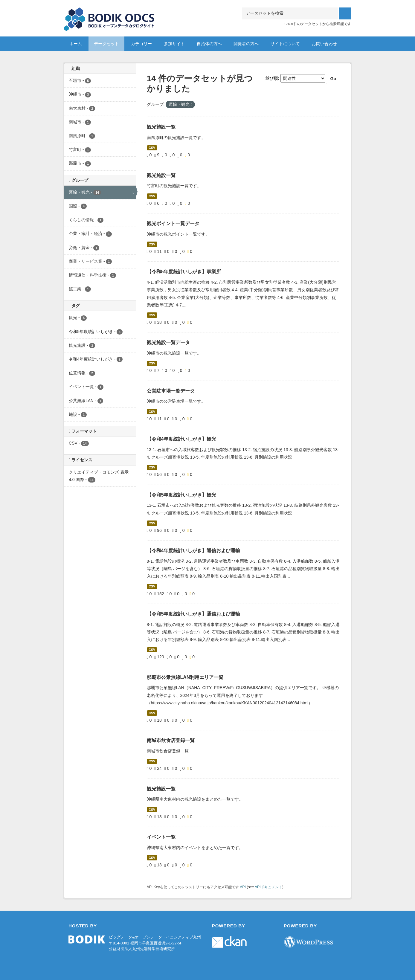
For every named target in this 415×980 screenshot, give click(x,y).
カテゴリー (141, 44)
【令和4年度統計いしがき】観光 (182, 439)
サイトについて (285, 44)
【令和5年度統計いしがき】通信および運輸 (194, 614)
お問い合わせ (324, 44)
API (243, 887)
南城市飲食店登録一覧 (171, 740)
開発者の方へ (246, 44)
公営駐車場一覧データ (171, 391)
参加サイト (174, 44)
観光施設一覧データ (168, 342)
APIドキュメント (268, 887)
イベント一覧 (161, 837)
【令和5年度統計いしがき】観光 (182, 495)
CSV (152, 148)
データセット (106, 44)
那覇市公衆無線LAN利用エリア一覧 (185, 677)
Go (333, 79)
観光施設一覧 (161, 127)
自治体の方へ (209, 44)
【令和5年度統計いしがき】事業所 (184, 272)
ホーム (76, 44)
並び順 (271, 78)
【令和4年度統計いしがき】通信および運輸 (194, 551)
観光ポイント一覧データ (173, 223)
